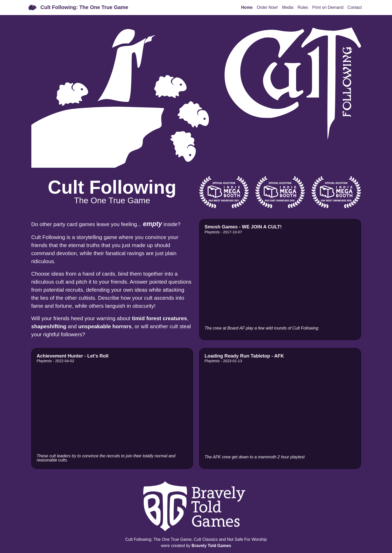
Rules (303, 7)
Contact (355, 7)
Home (247, 7)
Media (288, 7)
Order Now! (267, 7)
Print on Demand (328, 7)
